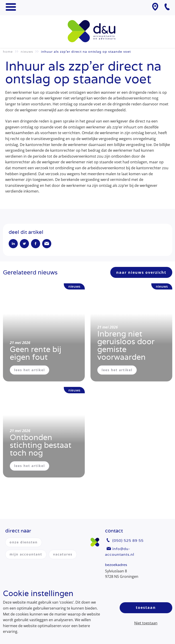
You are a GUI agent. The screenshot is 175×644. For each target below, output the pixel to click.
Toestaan (146, 607)
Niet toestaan (146, 623)
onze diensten (24, 542)
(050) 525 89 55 (128, 541)
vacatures (63, 554)
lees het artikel (30, 370)
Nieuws (27, 52)
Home (8, 52)
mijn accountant (26, 554)
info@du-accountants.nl (120, 552)
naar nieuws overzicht (141, 272)
